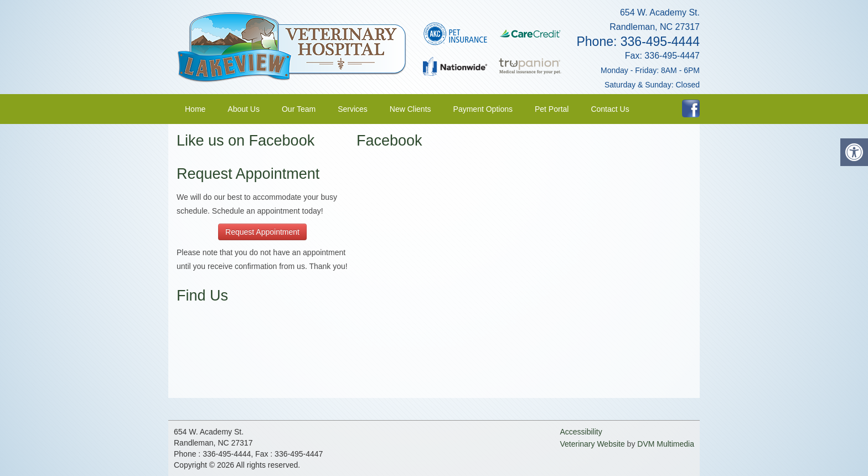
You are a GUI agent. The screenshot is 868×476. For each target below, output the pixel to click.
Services (353, 109)
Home (195, 109)
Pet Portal (552, 109)
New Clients (410, 109)
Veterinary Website (592, 444)
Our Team (299, 109)
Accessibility (581, 432)
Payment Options (483, 109)
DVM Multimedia (666, 444)
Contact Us (610, 109)
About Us (244, 109)
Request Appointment (262, 232)
